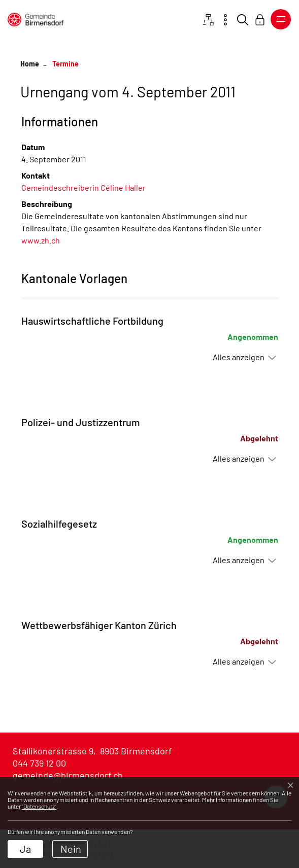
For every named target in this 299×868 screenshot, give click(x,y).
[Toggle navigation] (279, 19)
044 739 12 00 (39, 763)
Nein (71, 849)
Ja (25, 849)
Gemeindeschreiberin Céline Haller (84, 187)
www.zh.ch (46, 240)
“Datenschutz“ (39, 806)
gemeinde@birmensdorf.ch (68, 775)
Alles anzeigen (239, 357)
